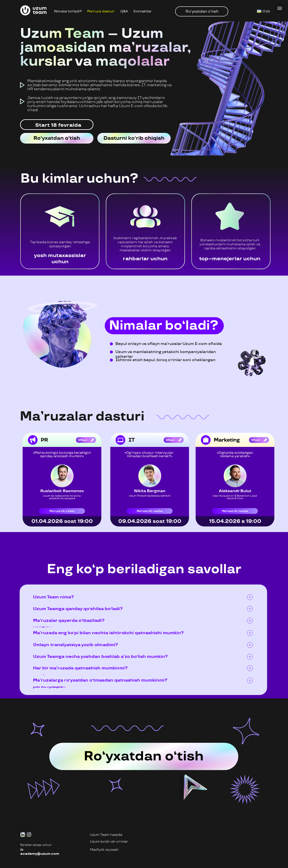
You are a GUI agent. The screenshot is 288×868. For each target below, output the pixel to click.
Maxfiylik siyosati (104, 850)
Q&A (124, 11)
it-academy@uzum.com (40, 852)
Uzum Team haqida (106, 835)
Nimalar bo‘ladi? (68, 11)
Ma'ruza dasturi (101, 11)
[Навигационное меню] (280, 8)
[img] (57, 138)
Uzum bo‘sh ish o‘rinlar (109, 842)
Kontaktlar (143, 11)
